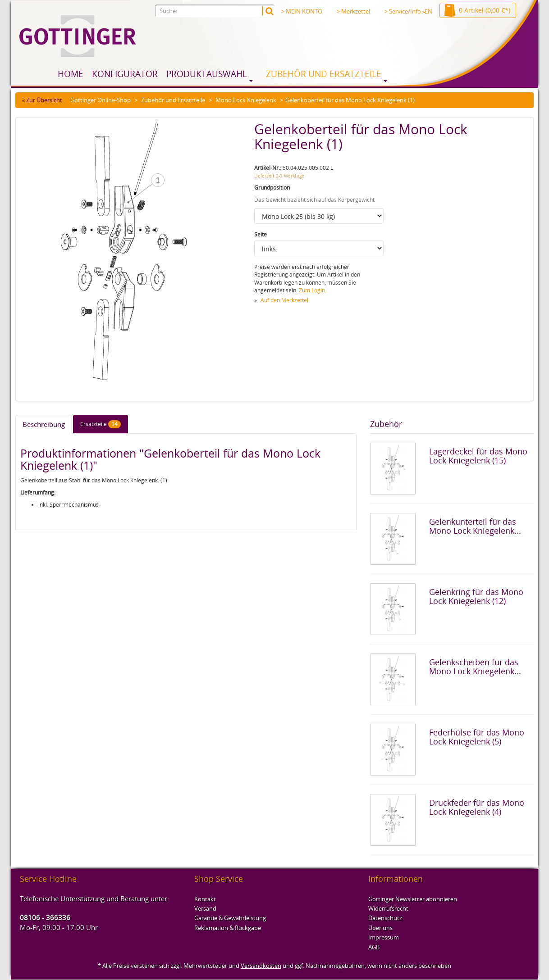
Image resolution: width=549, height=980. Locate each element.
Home (71, 74)
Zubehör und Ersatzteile (324, 74)
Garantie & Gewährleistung (230, 918)
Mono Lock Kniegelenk (246, 100)
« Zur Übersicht (42, 100)
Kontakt (205, 899)
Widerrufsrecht (388, 908)
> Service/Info (405, 11)
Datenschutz (385, 918)
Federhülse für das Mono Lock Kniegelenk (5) (477, 737)
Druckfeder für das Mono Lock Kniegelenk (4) (477, 807)
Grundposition (272, 188)
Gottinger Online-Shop (101, 100)
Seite (261, 234)
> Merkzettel (353, 11)
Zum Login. (313, 290)
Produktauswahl (207, 74)
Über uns (380, 928)
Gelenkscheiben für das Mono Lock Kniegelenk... (475, 667)
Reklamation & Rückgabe (228, 928)
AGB (374, 947)
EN (428, 11)
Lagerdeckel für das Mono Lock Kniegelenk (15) (478, 456)
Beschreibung (44, 424)
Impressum (384, 937)
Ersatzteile (101, 424)
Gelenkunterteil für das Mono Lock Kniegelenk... (475, 526)
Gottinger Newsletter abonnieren (413, 899)
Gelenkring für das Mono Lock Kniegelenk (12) (476, 596)
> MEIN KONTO (302, 11)
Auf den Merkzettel (284, 300)
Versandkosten (261, 966)
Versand (205, 908)
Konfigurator (125, 74)
